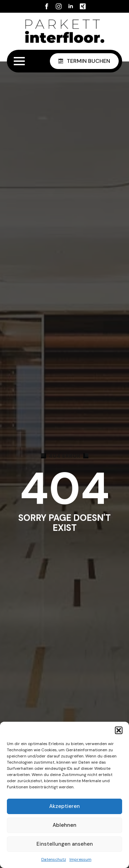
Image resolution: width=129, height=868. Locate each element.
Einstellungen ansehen (65, 844)
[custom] (83, 6)
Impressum (80, 859)
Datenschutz (54, 859)
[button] (119, 730)
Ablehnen (64, 825)
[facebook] (47, 6)
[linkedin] (71, 6)
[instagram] (59, 6)
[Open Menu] (19, 61)
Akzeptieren (64, 806)
